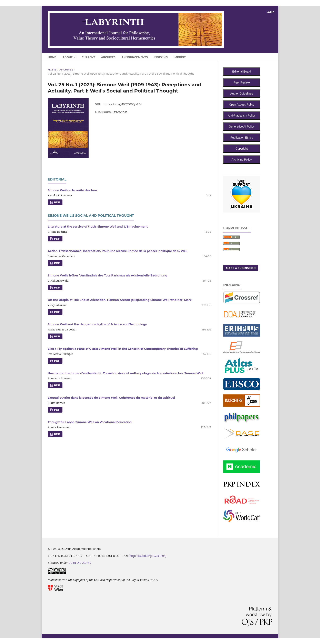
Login (270, 12)
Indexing (161, 57)
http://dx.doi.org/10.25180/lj (148, 556)
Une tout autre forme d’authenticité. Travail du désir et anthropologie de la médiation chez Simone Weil (125, 373)
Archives (108, 57)
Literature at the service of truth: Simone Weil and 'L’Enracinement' (98, 227)
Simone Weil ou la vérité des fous (73, 190)
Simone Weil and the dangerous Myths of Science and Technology (97, 324)
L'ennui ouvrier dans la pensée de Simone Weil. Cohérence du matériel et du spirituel (111, 398)
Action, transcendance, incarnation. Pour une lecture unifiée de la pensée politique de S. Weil (118, 251)
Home (52, 57)
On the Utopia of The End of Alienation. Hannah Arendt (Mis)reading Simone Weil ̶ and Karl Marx (120, 300)
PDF (57, 202)
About (68, 57)
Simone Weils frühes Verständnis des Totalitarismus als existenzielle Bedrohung (108, 275)
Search (264, 56)
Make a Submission (241, 268)
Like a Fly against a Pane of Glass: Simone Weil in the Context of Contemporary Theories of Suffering (123, 349)
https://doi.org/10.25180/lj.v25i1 (122, 104)
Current (88, 57)
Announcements (135, 57)
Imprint (180, 57)
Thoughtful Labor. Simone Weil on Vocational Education (90, 422)
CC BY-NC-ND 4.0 (80, 563)
